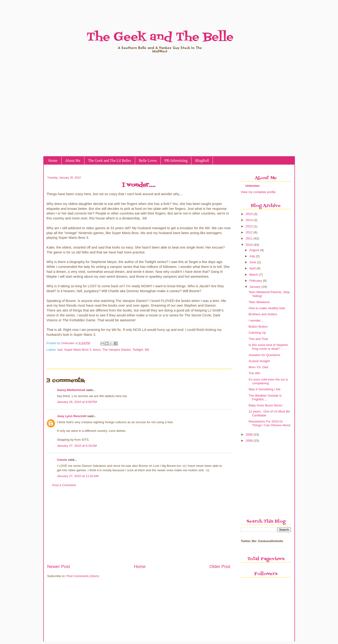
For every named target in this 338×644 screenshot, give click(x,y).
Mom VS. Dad (258, 367)
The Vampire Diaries (116, 350)
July (252, 256)
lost (60, 350)
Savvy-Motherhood (71, 390)
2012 (249, 232)
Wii (147, 350)
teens (97, 350)
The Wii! (254, 373)
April (253, 268)
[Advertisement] (139, 528)
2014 (249, 220)
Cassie (62, 460)
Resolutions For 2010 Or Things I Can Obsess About (269, 423)
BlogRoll (202, 161)
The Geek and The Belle (160, 37)
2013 (249, 226)
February (256, 281)
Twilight (138, 350)
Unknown (68, 343)
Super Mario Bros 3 (78, 350)
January (255, 287)
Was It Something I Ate (265, 389)
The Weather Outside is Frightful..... (265, 397)
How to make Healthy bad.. (267, 308)
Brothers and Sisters (263, 314)
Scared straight (259, 361)
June (253, 262)
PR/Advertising (176, 161)
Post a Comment (64, 485)
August (254, 250)
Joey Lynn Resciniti (72, 416)
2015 (249, 214)
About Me (73, 161)
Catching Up (257, 333)
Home (53, 161)
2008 (249, 441)
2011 (249, 238)
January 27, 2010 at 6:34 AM (77, 446)
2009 (249, 435)
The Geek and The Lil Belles (110, 161)
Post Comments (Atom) (83, 576)
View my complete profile (258, 192)
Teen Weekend (259, 302)
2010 (249, 245)
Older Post (220, 566)
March (254, 275)
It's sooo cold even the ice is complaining (268, 381)
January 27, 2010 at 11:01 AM (78, 476)
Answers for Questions (264, 355)
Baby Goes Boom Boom (265, 405)
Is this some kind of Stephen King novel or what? (268, 347)
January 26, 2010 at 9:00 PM (77, 402)
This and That (258, 339)
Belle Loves (148, 161)
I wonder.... (256, 320)
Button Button (258, 327)
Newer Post (59, 566)
